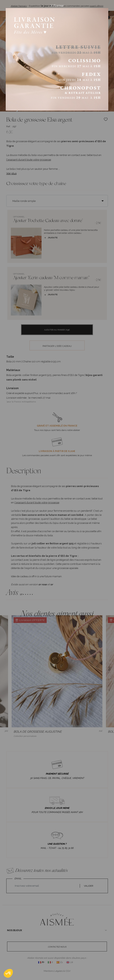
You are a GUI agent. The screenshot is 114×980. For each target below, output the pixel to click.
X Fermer (57, 6)
